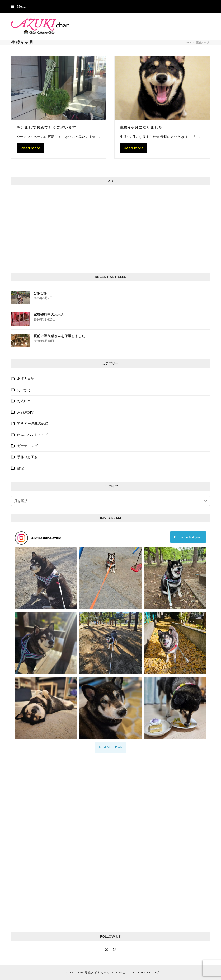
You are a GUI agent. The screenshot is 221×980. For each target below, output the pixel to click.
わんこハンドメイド (33, 435)
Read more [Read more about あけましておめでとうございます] (30, 148)
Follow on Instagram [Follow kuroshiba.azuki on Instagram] (188, 537)
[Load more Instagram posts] (110, 747)
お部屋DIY (25, 412)
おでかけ (24, 390)
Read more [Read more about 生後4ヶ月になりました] (134, 148)
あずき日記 (26, 378)
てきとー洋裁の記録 (33, 423)
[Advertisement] (110, 228)
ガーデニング (27, 446)
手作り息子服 (27, 457)
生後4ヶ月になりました (141, 127)
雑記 (21, 468)
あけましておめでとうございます (46, 127)
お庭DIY (24, 401)
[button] (18, 6)
